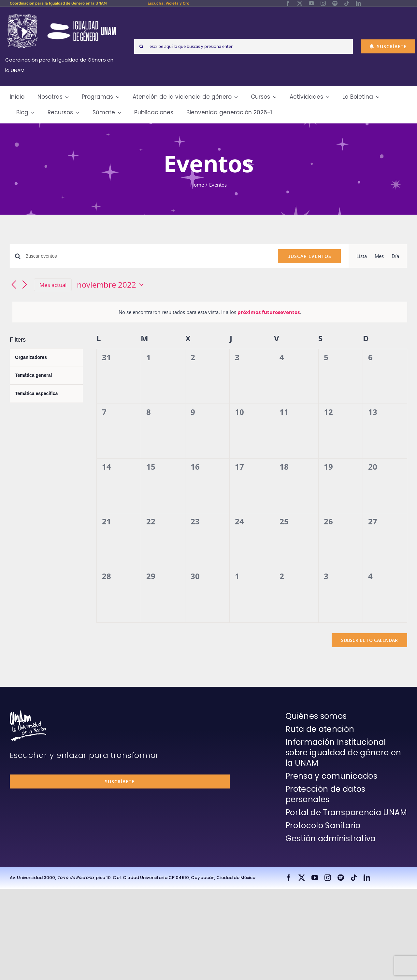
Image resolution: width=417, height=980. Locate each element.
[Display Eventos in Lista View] (362, 256)
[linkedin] (358, 3)
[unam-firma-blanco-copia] (28, 713)
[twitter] (300, 3)
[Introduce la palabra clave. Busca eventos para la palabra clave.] (148, 256)
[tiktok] (347, 3)
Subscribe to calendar (369, 640)
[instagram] (323, 3)
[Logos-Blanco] (62, 14)
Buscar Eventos (309, 256)
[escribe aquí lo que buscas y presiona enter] (244, 46)
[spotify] (335, 3)
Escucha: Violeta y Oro (168, 3)
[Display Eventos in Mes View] (379, 256)
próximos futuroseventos (269, 312)
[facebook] (288, 3)
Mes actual (53, 285)
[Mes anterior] (14, 285)
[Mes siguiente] (25, 285)
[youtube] (311, 3)
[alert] (210, 312)
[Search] (142, 46)
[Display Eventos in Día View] (395, 256)
